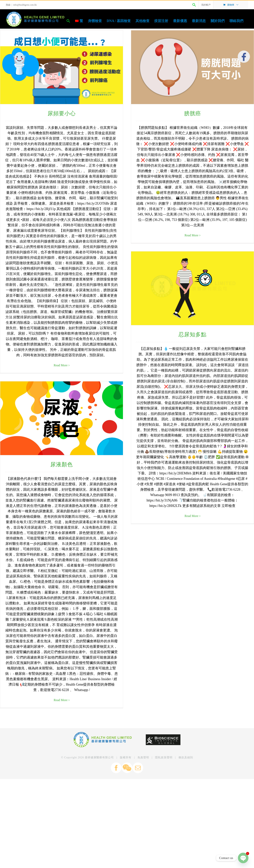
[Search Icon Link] (194, 5)
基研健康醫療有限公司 (99, 819)
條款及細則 (186, 819)
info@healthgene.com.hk (25, 5)
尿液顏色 (112, 428)
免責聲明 (143, 819)
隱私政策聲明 (164, 819)
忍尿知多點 (217, 204)
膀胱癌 (166, 113)
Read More (216, 385)
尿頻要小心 (62, 113)
